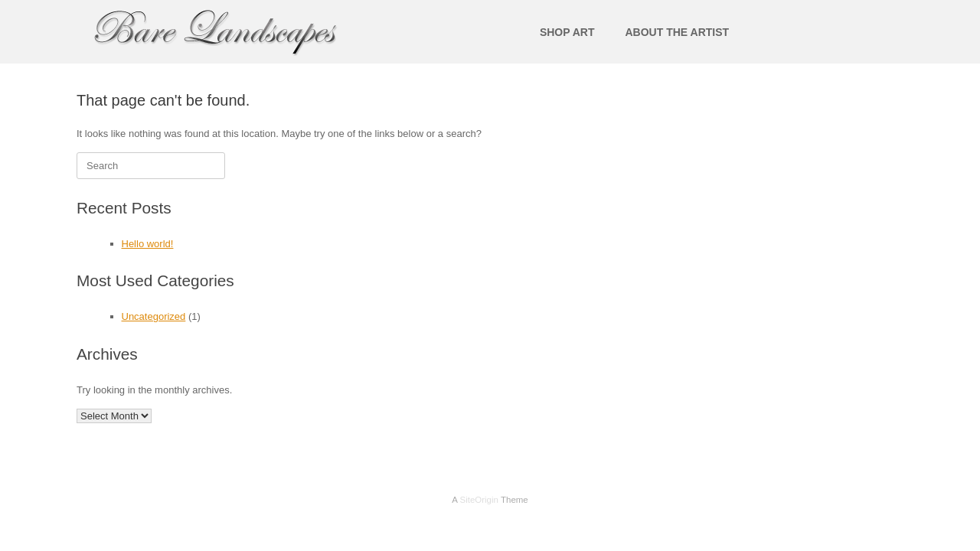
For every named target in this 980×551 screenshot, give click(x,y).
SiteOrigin (479, 500)
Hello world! (148, 244)
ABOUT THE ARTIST (677, 32)
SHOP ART (567, 32)
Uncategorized (154, 316)
